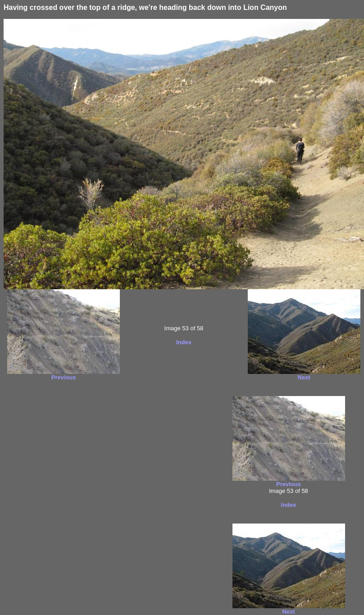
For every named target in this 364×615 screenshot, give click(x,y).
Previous (64, 377)
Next (304, 377)
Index (184, 342)
